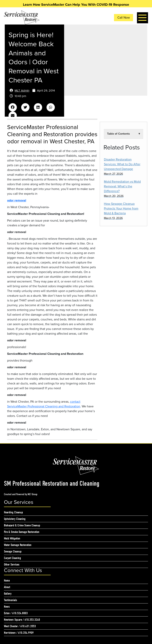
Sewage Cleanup (13, 551)
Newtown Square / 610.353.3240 (22, 620)
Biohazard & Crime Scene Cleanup (22, 525)
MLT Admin (22, 91)
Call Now (124, 18)
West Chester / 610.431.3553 (20, 626)
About (7, 587)
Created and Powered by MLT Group (21, 494)
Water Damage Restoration (18, 545)
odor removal (17, 200)
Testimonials (10, 600)
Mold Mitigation (12, 538)
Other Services (12, 565)
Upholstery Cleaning (15, 519)
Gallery (8, 594)
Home (7, 581)
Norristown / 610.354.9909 (19, 633)
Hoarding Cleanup (13, 512)
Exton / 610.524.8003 (16, 613)
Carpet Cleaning (12, 558)
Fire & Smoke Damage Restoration (22, 532)
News (7, 607)
